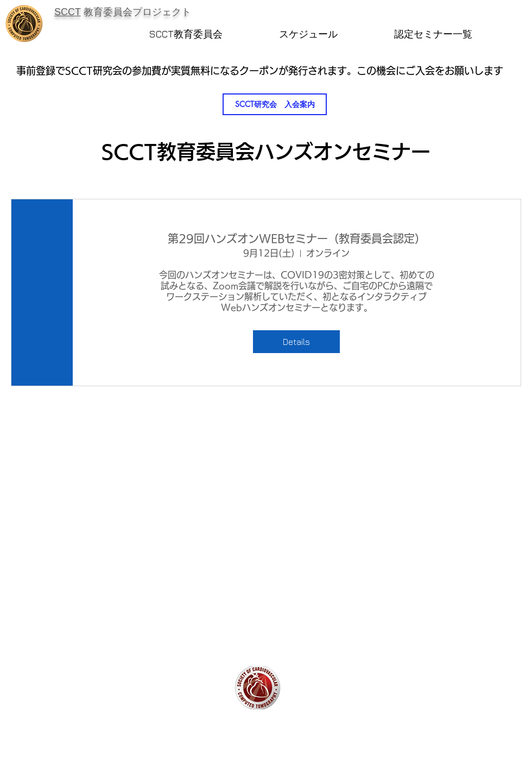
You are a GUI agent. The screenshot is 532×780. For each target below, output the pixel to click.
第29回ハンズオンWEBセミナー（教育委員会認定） (297, 238)
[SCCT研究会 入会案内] (275, 104)
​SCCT (68, 12)
